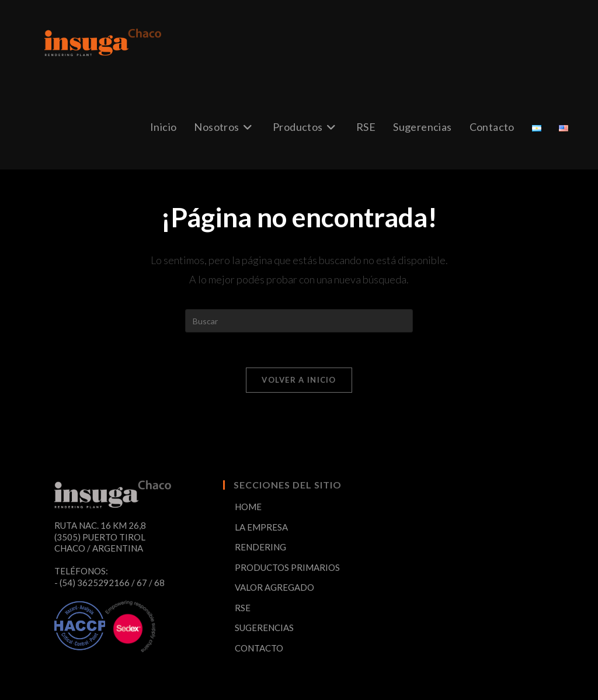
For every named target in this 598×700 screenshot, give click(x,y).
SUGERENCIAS (264, 628)
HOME (248, 507)
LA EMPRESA (261, 527)
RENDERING (260, 547)
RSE (243, 608)
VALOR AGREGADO (274, 587)
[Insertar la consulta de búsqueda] (299, 321)
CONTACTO (259, 648)
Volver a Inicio (299, 380)
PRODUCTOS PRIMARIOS (287, 567)
